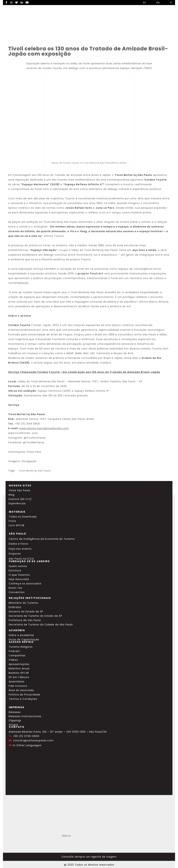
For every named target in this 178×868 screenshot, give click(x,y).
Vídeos (13, 660)
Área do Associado (21, 690)
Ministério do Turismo (23, 603)
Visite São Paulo (20, 490)
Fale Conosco (18, 686)
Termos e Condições (23, 699)
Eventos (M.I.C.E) (20, 499)
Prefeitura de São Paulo (25, 620)
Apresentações (19, 664)
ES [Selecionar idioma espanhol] (142, 3)
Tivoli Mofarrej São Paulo (35, 471)
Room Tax (15, 588)
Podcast (14, 651)
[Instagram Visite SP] (11, 3)
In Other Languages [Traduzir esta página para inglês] (27, 745)
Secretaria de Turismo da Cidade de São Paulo (41, 625)
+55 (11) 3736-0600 (26, 736)
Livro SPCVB (17, 525)
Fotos (12, 521)
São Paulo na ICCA (21, 559)
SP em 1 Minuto (19, 677)
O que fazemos (19, 575)
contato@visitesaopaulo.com (33, 740)
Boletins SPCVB (19, 673)
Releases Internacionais (25, 716)
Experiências (17, 503)
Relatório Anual (19, 669)
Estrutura (15, 570)
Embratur (15, 607)
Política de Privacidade (24, 695)
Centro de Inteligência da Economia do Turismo (42, 539)
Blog (12, 495)
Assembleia (17, 682)
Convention (17, 592)
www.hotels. (23, 433)
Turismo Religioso (21, 647)
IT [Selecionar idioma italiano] (169, 3)
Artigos (13, 725)
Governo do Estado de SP (26, 612)
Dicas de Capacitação (24, 639)
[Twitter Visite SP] (17, 3)
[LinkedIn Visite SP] (22, 3)
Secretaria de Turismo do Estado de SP (35, 616)
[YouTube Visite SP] (27, 3)
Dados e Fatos (18, 544)
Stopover (15, 554)
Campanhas (17, 655)
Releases (15, 712)
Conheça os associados (25, 584)
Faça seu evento (20, 549)
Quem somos (18, 566)
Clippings (15, 720)
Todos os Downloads (23, 517)
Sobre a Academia (21, 635)
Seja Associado (19, 579)
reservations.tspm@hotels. (44, 428)
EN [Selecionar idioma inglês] (155, 3)
